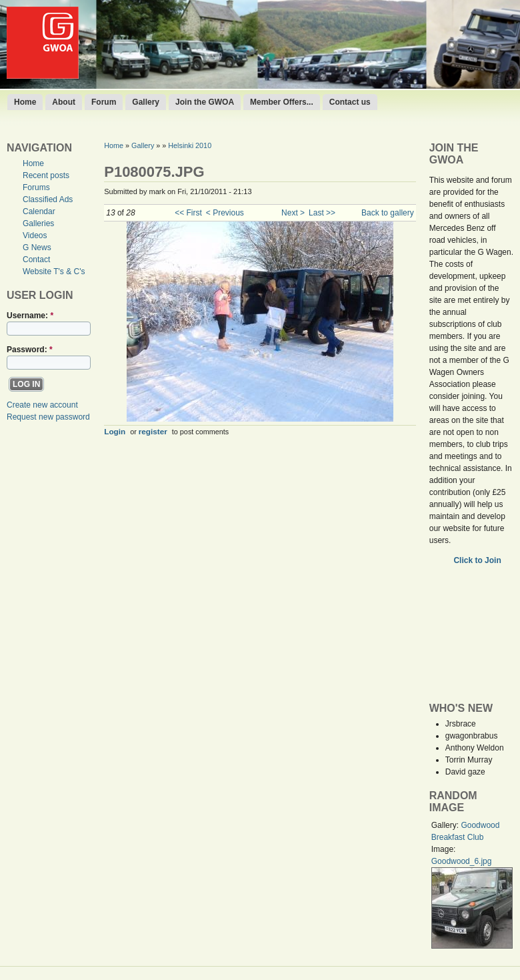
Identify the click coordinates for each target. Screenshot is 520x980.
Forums (36, 187)
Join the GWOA (205, 102)
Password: (30, 350)
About (64, 102)
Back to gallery (388, 213)
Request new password (48, 417)
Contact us (350, 102)
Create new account (42, 405)
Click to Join (478, 560)
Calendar (39, 211)
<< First (188, 213)
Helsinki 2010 (190, 145)
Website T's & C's (54, 272)
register (153, 431)
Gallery (146, 102)
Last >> (322, 213)
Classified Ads (48, 199)
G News (37, 248)
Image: (444, 849)
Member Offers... (282, 102)
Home (25, 102)
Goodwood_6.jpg (462, 861)
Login (115, 431)
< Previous (225, 213)
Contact (36, 260)
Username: (30, 316)
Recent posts (46, 175)
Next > (293, 213)
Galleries (38, 223)
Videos (35, 235)
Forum (104, 102)
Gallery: (446, 825)
